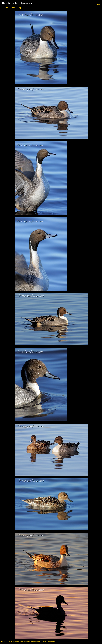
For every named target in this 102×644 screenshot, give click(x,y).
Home (99, 4)
